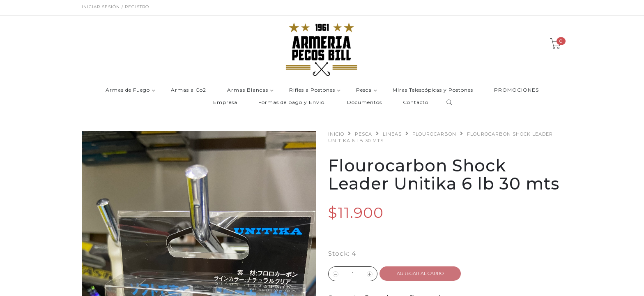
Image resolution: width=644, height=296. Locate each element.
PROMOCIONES (516, 90)
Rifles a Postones (312, 90)
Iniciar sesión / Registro (115, 7)
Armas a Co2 (189, 90)
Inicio (336, 134)
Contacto (416, 103)
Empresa (225, 103)
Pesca (364, 90)
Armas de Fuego (128, 90)
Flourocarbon (434, 134)
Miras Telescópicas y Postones (433, 90)
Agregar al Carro (420, 273)
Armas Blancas (248, 90)
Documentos (365, 103)
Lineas (392, 134)
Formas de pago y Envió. (292, 103)
